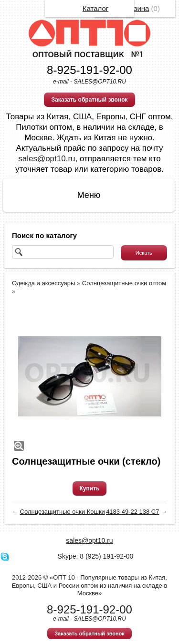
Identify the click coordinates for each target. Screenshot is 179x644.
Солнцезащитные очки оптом (124, 283)
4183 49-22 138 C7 (132, 512)
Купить (90, 488)
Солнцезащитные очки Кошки (63, 512)
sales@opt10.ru (47, 159)
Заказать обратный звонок (89, 100)
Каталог (96, 8)
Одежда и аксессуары (43, 283)
